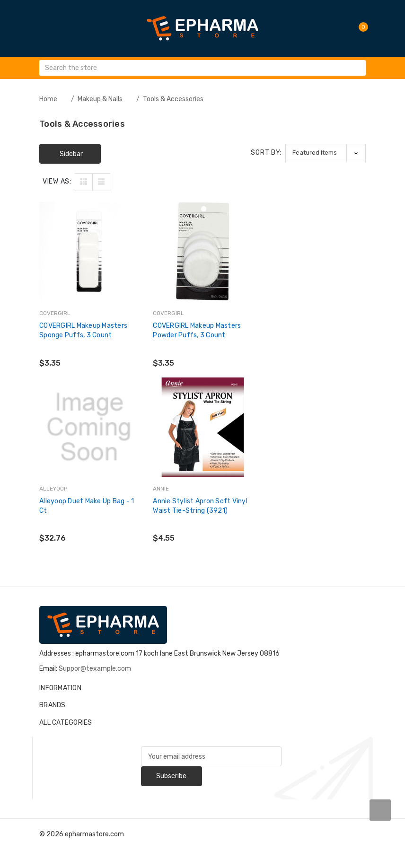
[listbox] (326, 153)
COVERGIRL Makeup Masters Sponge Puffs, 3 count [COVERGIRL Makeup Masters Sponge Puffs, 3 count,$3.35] (83, 330)
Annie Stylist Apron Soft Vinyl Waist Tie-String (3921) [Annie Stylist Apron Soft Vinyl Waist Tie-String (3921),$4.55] (87, 505)
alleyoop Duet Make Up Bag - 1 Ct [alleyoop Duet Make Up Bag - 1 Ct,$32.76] (314, 330)
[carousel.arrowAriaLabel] (380, 810)
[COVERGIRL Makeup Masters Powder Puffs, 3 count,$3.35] (202, 252)
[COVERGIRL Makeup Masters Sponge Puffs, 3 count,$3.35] (89, 252)
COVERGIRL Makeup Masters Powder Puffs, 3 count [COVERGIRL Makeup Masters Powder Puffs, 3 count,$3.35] (197, 330)
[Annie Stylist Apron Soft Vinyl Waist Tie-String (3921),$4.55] (89, 427)
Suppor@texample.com (95, 669)
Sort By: (266, 153)
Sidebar (71, 154)
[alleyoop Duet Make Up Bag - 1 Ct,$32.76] (316, 252)
